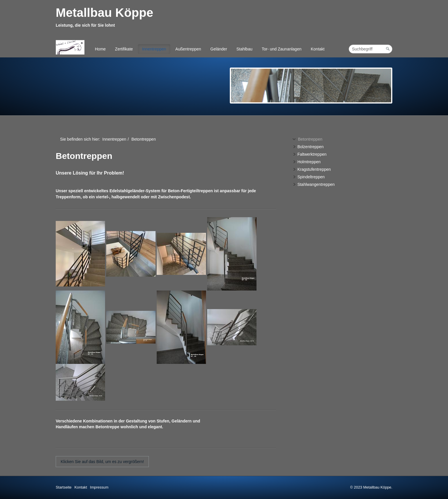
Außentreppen (188, 49)
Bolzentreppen (308, 147)
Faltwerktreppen (309, 154)
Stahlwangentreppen (313, 184)
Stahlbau (244, 49)
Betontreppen (307, 139)
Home (100, 49)
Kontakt (318, 49)
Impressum (99, 487)
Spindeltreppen (308, 177)
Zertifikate (124, 49)
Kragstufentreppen (311, 169)
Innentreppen (154, 49)
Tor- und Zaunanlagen (282, 49)
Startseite (64, 487)
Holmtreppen (306, 162)
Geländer (219, 49)
